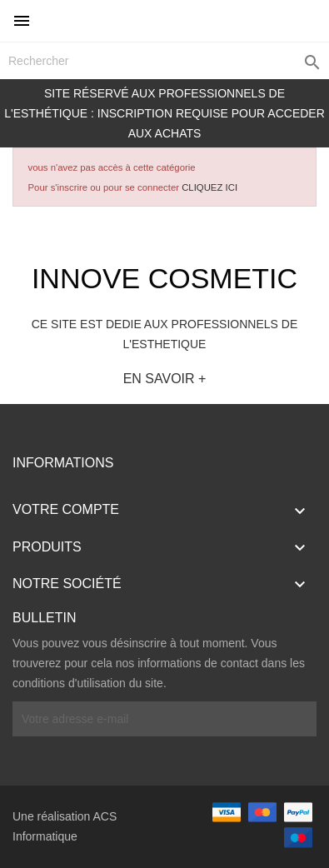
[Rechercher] (164, 61)
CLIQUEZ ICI (209, 187)
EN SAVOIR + (165, 379)
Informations (63, 463)
